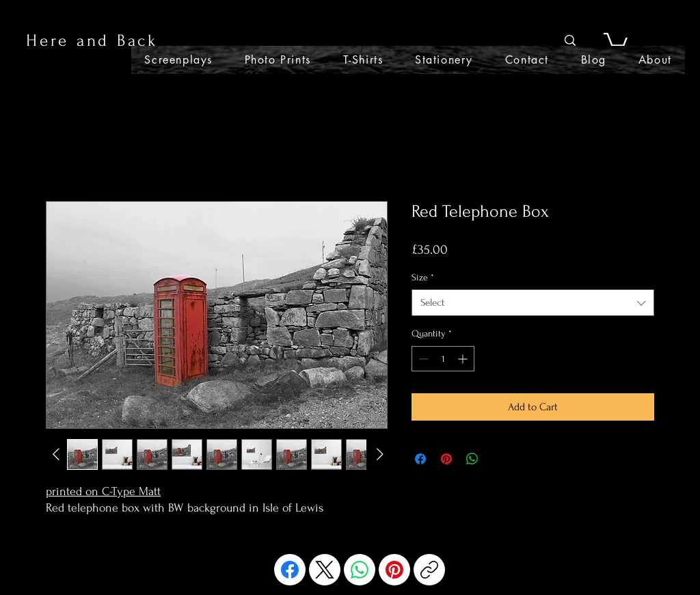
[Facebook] (290, 570)
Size (423, 277)
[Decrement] (422, 359)
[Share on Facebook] (420, 459)
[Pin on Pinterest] (446, 459)
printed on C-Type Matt (103, 491)
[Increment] (464, 359)
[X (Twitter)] (325, 570)
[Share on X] (498, 459)
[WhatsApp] (360, 570)
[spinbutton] (443, 359)
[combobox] (533, 303)
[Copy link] (429, 570)
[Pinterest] (394, 570)
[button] (616, 41)
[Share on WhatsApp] (472, 459)
